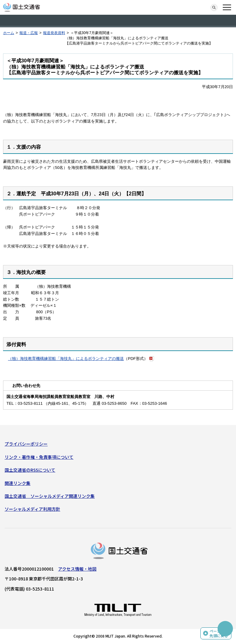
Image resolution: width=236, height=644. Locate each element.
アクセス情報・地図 (77, 569)
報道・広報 (29, 33)
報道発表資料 (54, 33)
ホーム (9, 33)
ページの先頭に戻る (219, 633)
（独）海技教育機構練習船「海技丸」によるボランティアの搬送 (66, 359)
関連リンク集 (18, 483)
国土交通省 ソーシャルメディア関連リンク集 (50, 496)
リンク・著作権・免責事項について (39, 457)
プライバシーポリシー (26, 444)
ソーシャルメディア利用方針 (32, 509)
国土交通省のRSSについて (30, 470)
